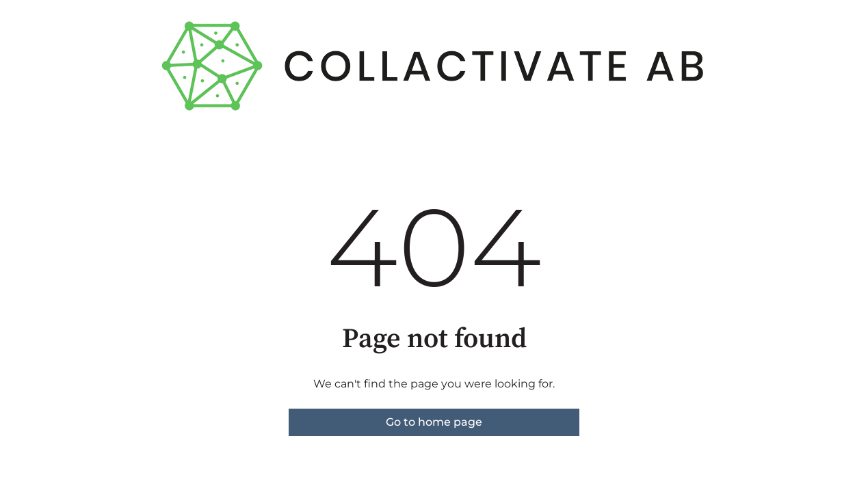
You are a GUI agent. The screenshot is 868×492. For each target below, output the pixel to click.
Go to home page (434, 422)
